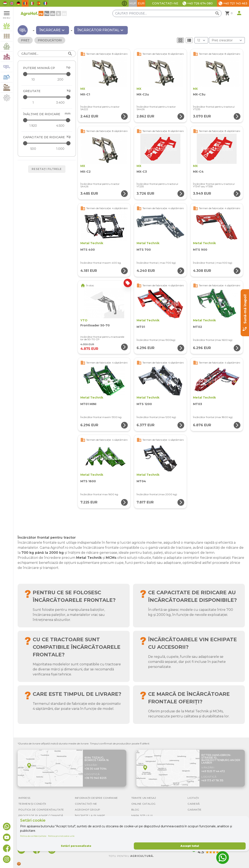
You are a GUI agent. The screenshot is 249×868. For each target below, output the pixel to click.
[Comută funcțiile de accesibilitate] (124, 3)
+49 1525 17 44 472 (213, 771)
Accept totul (190, 846)
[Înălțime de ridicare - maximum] (47, 120)
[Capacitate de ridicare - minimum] (33, 149)
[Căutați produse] (167, 13)
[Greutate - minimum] (33, 103)
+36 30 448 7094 (96, 769)
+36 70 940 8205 (96, 778)
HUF (133, 3)
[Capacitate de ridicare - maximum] (47, 143)
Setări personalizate (76, 846)
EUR (141, 3)
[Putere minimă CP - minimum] (33, 80)
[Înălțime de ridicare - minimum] (33, 126)
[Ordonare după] (227, 40)
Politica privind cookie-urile (61, 836)
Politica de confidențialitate (33, 836)
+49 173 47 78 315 (212, 780)
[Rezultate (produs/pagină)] (201, 40)
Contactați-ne (165, 3)
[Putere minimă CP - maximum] (47, 74)
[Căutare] (47, 54)
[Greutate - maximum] (47, 97)
